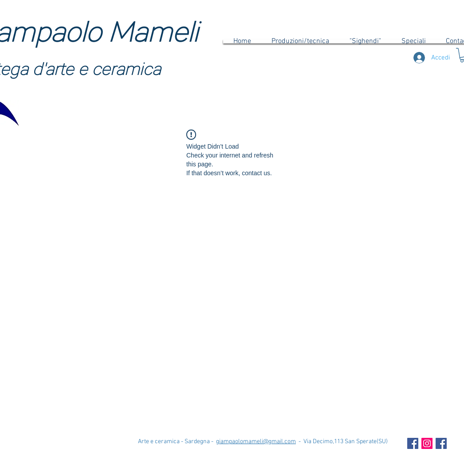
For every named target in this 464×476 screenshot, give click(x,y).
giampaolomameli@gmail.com (256, 442)
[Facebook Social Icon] (413, 443)
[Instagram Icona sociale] (427, 443)
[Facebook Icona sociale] (441, 443)
